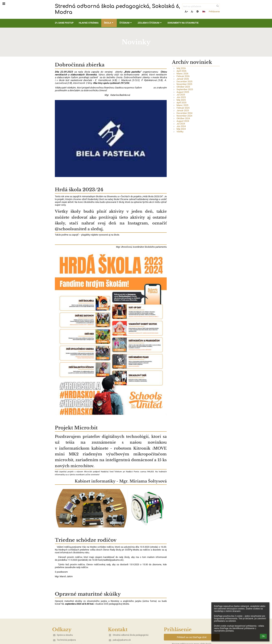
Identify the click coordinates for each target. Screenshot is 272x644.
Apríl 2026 (181, 71)
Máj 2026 (181, 68)
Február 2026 (183, 76)
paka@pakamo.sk (122, 640)
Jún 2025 (181, 97)
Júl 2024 (181, 124)
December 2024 (184, 113)
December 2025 (184, 81)
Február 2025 (183, 108)
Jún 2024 (181, 126)
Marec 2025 (182, 105)
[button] (204, 11)
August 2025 (183, 92)
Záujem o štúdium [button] (150, 23)
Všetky (180, 132)
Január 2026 (183, 79)
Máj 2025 (181, 100)
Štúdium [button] (126, 23)
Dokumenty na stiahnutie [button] (183, 23)
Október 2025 (183, 87)
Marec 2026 (182, 74)
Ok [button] (263, 636)
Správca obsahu (65, 635)
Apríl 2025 (181, 103)
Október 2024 (183, 118)
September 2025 (185, 89)
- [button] (192, 12)
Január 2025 (183, 110)
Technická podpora (66, 640)
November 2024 (184, 116)
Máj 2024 (181, 129)
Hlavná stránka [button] (89, 23)
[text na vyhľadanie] (201, 6)
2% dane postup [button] (64, 23)
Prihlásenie (214, 12)
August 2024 (183, 121)
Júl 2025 (181, 95)
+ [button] (186, 12)
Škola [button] (109, 23)
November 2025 (184, 84)
